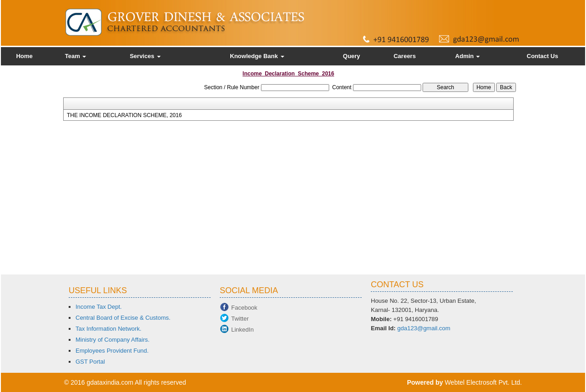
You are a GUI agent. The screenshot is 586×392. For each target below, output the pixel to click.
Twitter (240, 319)
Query (352, 56)
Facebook (244, 308)
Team (76, 56)
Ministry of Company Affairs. (113, 340)
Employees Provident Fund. (112, 351)
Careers (405, 56)
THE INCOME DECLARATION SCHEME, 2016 (124, 115)
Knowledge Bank (257, 56)
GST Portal (90, 362)
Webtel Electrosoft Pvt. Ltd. (483, 382)
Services (145, 56)
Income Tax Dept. (99, 307)
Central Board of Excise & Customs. (123, 318)
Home (24, 56)
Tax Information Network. (109, 329)
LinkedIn (242, 330)
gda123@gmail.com (424, 328)
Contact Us (543, 56)
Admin (467, 56)
